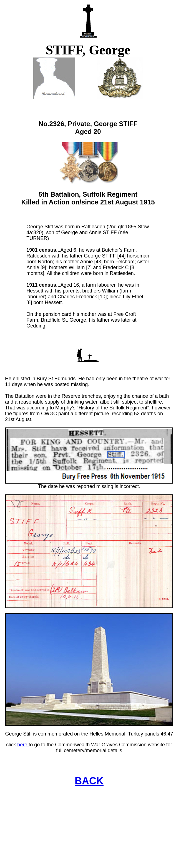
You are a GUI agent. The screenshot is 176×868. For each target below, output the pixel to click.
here (23, 745)
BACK (89, 781)
